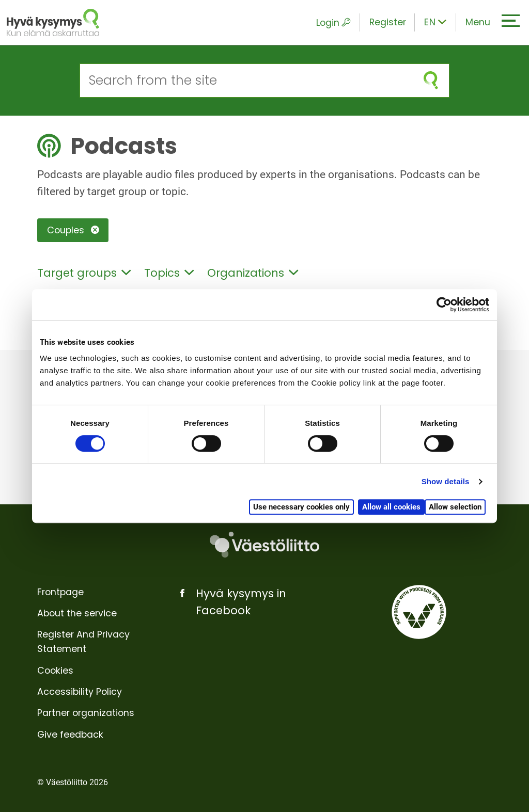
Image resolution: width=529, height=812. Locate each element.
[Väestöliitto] (264, 545)
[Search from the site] (246, 80)
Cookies (55, 671)
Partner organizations (86, 713)
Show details (446, 481)
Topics (169, 273)
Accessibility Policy (80, 692)
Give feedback (70, 735)
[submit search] (431, 80)
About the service (77, 613)
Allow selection (455, 507)
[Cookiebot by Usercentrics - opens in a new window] (444, 305)
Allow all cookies (391, 507)
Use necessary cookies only (301, 507)
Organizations (253, 273)
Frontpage (60, 592)
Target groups (84, 273)
